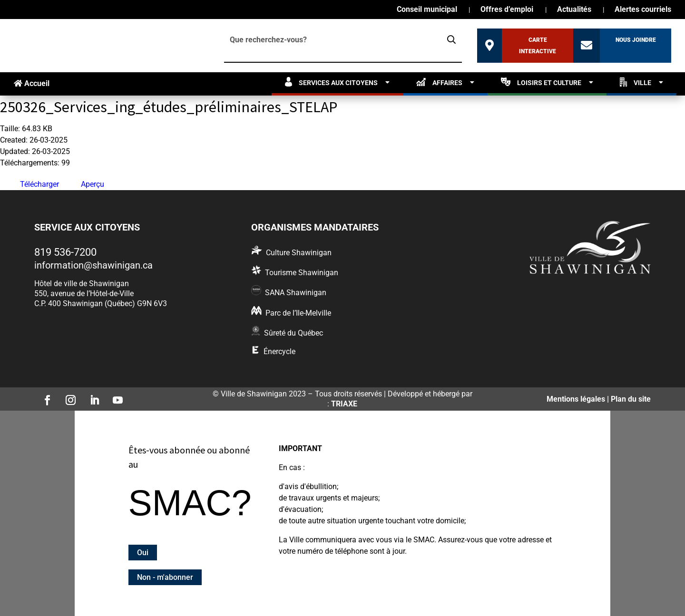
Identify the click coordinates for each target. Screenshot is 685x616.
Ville (636, 82)
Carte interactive (538, 46)
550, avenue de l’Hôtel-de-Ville (84, 294)
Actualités (574, 10)
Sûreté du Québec (294, 333)
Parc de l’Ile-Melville (298, 313)
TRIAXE (344, 404)
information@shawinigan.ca (93, 265)
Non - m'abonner (165, 577)
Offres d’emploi (507, 10)
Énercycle (279, 351)
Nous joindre (636, 40)
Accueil (32, 83)
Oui (143, 553)
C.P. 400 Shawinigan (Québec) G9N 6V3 (101, 303)
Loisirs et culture (541, 82)
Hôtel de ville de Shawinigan (82, 284)
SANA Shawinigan (296, 293)
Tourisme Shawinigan (302, 273)
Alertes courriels (643, 10)
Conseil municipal (427, 10)
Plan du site (631, 399)
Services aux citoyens (331, 82)
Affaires (439, 82)
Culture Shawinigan (299, 253)
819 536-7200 (65, 252)
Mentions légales (576, 399)
